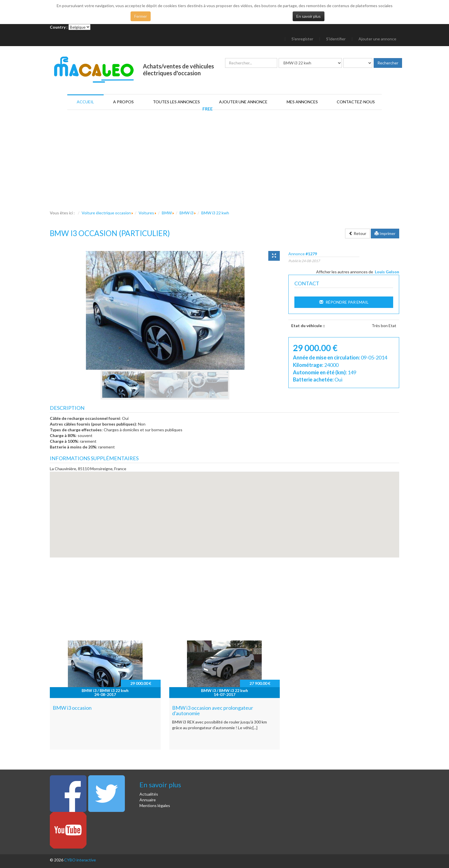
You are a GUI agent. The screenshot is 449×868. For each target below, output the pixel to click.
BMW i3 (187, 213)
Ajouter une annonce (377, 39)
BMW (167, 213)
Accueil (85, 102)
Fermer (141, 16)
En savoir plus (309, 16)
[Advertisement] (224, 167)
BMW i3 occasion (72, 708)
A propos (123, 102)
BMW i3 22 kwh (215, 213)
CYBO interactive (80, 860)
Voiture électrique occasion (106, 213)
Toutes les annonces (176, 102)
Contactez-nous (356, 102)
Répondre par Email (344, 302)
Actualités (149, 794)
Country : (59, 27)
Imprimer (385, 233)
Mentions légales (155, 805)
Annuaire (148, 800)
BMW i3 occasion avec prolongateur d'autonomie (213, 711)
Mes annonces (302, 102)
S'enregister (302, 39)
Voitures (146, 213)
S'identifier (336, 39)
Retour (358, 233)
